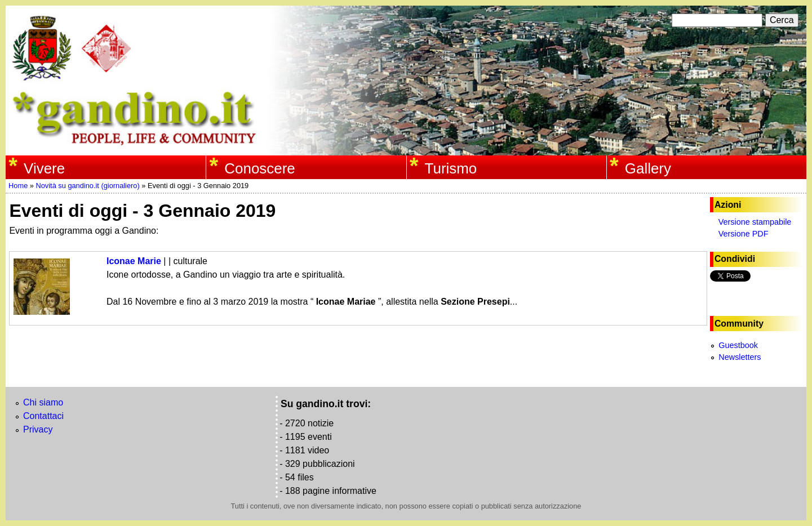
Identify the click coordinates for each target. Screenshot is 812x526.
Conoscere (259, 168)
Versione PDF (744, 234)
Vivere (44, 168)
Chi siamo (43, 402)
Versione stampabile (755, 222)
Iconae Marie (134, 261)
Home (18, 186)
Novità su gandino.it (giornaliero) (87, 186)
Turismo (451, 168)
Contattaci (43, 416)
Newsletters (740, 357)
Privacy (38, 429)
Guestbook (738, 345)
